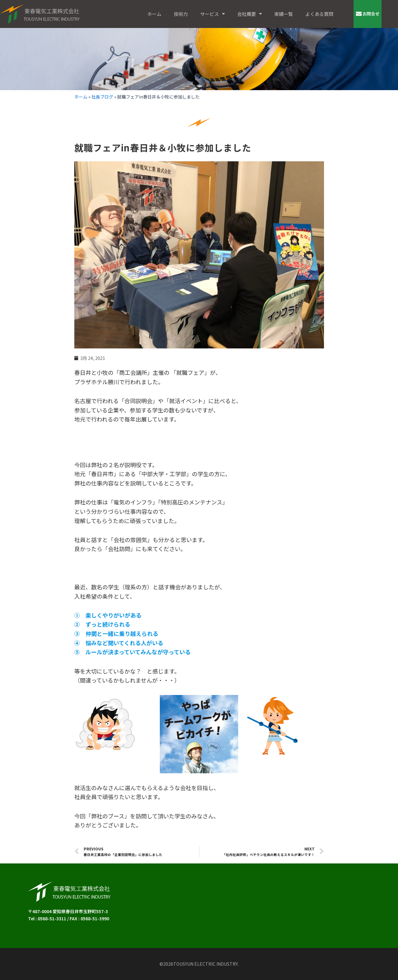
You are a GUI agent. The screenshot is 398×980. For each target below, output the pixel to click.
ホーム (154, 14)
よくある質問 (319, 14)
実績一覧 (284, 14)
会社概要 (250, 14)
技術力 (181, 14)
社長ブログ (102, 97)
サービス (213, 14)
